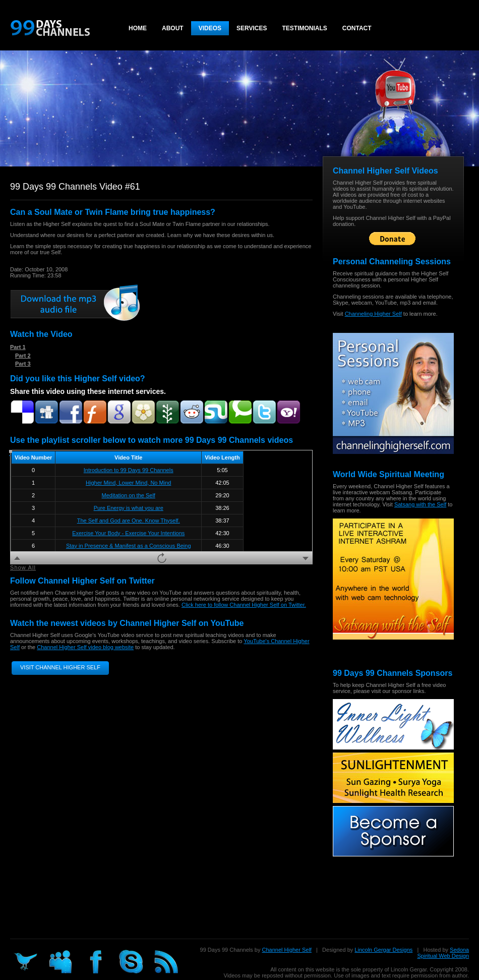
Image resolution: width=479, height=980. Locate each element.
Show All (23, 567)
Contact (357, 28)
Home (138, 28)
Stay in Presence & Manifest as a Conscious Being (129, 546)
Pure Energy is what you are (129, 508)
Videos (210, 28)
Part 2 (23, 356)
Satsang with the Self (420, 504)
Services (252, 28)
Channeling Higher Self (373, 314)
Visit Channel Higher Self (60, 667)
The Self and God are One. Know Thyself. (129, 521)
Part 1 (18, 347)
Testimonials (305, 28)
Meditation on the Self (129, 495)
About (173, 28)
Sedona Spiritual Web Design (443, 953)
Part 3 (23, 364)
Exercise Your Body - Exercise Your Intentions (128, 533)
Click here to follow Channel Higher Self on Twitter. (244, 605)
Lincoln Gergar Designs (383, 950)
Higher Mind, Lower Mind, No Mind (128, 483)
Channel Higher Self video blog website (85, 647)
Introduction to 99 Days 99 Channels (129, 470)
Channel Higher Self (286, 950)
